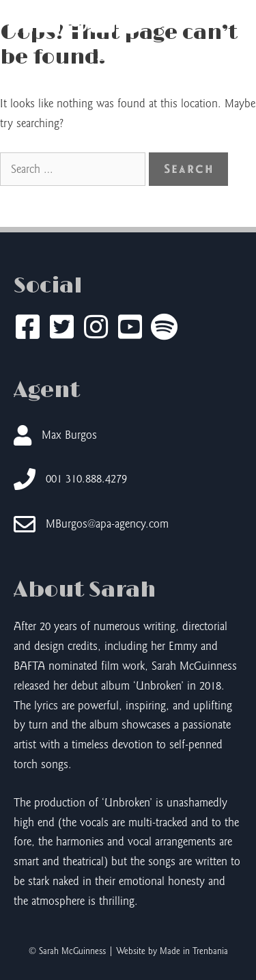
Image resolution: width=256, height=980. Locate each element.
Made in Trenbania (194, 951)
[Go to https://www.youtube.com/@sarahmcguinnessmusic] (130, 328)
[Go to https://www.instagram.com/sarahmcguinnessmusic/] (96, 328)
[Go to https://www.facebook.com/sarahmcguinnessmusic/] (27, 328)
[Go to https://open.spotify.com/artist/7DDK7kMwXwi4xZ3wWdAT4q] (164, 328)
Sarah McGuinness (128, 67)
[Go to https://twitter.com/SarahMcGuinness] (61, 328)
